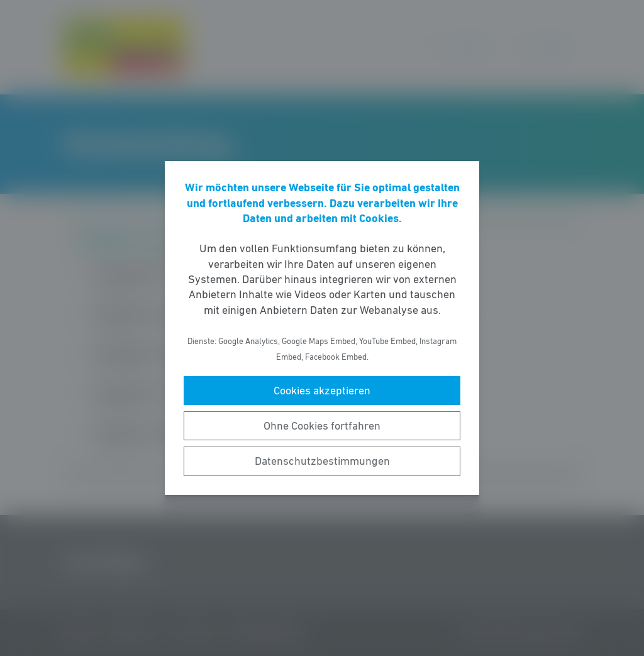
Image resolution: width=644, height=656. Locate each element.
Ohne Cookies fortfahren (322, 426)
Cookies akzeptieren (322, 391)
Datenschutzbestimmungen (322, 461)
